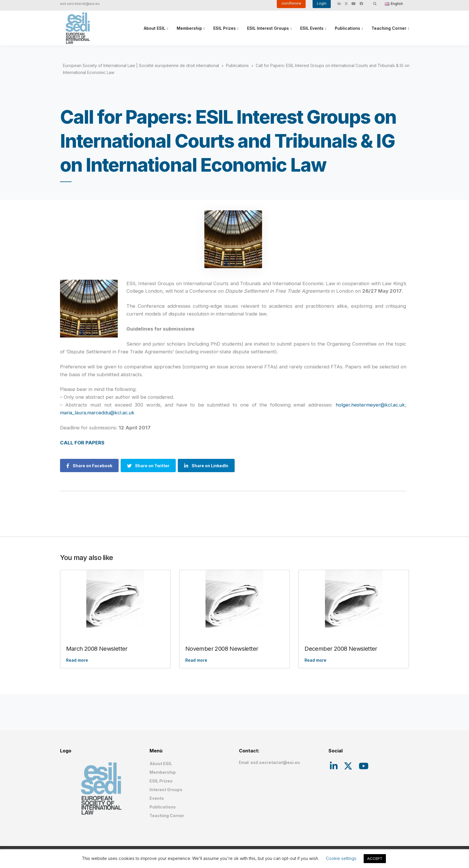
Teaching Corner (389, 28)
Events (157, 798)
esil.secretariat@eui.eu (80, 4)
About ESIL (155, 28)
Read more (77, 660)
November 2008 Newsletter (222, 649)
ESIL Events (312, 28)
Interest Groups (166, 790)
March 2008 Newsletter (97, 649)
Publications (347, 28)
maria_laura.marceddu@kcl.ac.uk (97, 413)
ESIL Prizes (225, 28)
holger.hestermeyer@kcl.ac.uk (370, 405)
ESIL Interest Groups (268, 28)
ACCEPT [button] (375, 858)
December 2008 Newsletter (341, 649)
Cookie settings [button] (341, 858)
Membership (189, 28)
